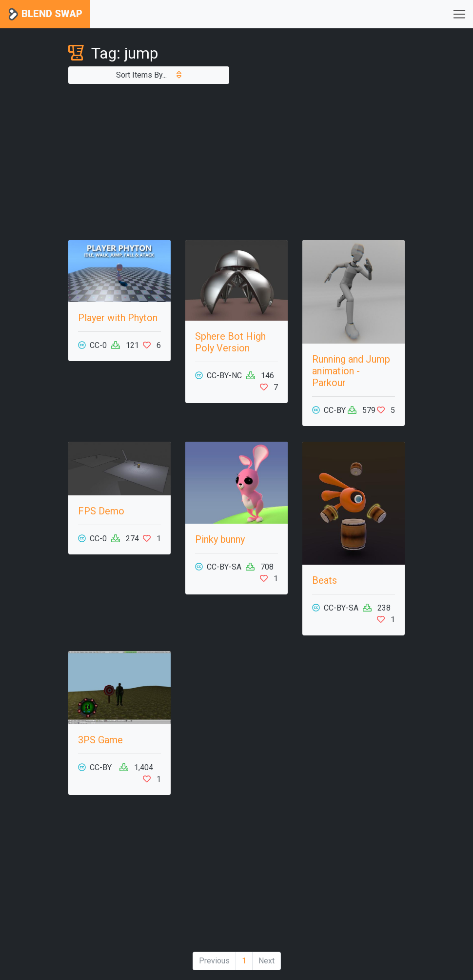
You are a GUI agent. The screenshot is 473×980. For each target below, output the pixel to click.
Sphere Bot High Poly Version (230, 342)
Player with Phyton (118, 318)
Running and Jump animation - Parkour (351, 371)
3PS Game (100, 740)
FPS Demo (101, 511)
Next (266, 961)
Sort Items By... (149, 75)
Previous (214, 961)
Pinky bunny (220, 539)
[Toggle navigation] (459, 14)
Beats (325, 580)
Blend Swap (45, 14)
